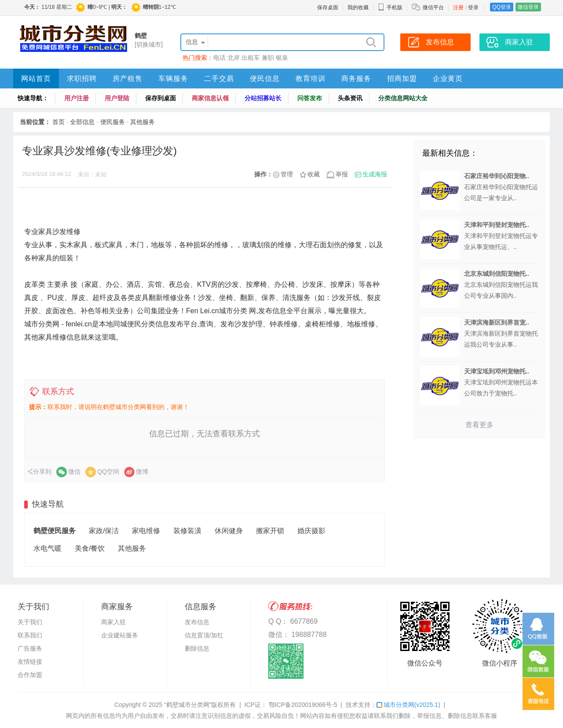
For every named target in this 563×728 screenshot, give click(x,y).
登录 (473, 7)
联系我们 (30, 635)
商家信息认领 (210, 98)
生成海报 (375, 174)
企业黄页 (448, 79)
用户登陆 (117, 98)
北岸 (234, 58)
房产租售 (128, 79)
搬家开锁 (270, 531)
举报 (342, 174)
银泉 (282, 58)
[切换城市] (149, 44)
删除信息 (197, 648)
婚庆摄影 (311, 531)
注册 (458, 7)
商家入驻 (113, 622)
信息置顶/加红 (204, 635)
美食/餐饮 (90, 548)
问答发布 (310, 98)
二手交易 (219, 79)
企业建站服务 (120, 635)
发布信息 (197, 622)
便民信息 (265, 79)
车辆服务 (173, 79)
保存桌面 (328, 7)
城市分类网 (408, 705)
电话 (219, 58)
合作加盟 (30, 675)
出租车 (251, 58)
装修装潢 (187, 531)
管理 (287, 174)
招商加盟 (402, 79)
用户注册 (77, 98)
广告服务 (30, 648)
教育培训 (311, 79)
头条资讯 (350, 98)
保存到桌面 (161, 98)
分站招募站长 (263, 98)
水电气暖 (48, 548)
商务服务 (356, 79)
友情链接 (30, 662)
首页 (58, 122)
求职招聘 (82, 79)
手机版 (390, 7)
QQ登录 (502, 7)
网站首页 (36, 79)
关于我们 (30, 622)
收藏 (314, 174)
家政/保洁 (104, 531)
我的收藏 (358, 7)
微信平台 (433, 7)
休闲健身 (229, 531)
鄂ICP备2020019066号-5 (302, 705)
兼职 (268, 58)
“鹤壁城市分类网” (188, 705)
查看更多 (479, 425)
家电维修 (146, 531)
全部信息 (82, 122)
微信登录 (528, 7)
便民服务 (113, 122)
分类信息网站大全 (403, 98)
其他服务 (143, 122)
